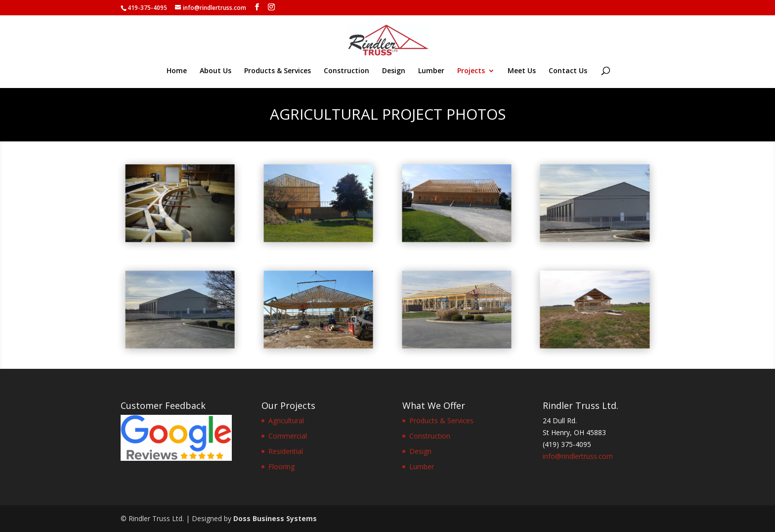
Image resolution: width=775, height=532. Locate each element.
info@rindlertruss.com (578, 456)
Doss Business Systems (275, 518)
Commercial (288, 436)
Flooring (281, 466)
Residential (286, 451)
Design (394, 71)
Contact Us (568, 71)
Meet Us (522, 71)
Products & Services (278, 71)
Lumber (431, 71)
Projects (471, 71)
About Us (215, 71)
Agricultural (286, 421)
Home (177, 71)
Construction (346, 71)
